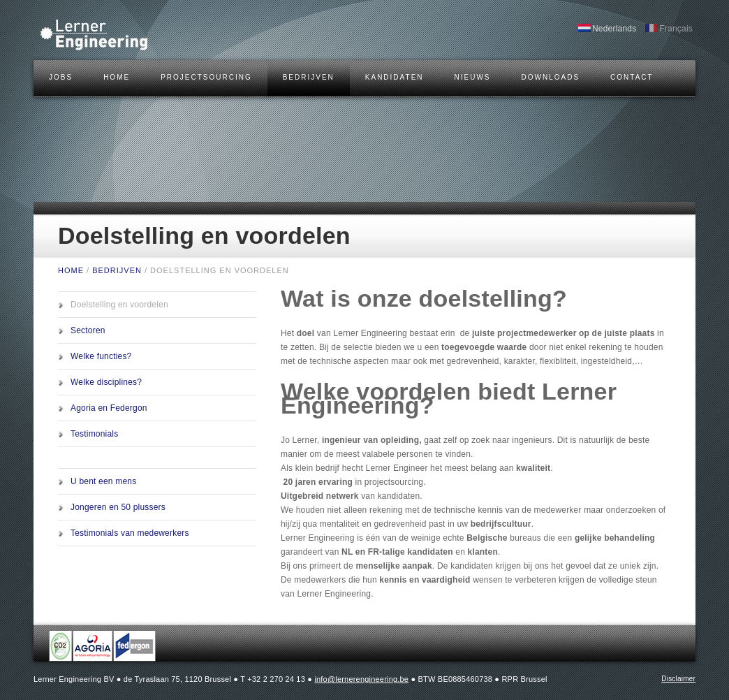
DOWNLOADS (551, 77)
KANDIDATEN (395, 77)
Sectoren (88, 330)
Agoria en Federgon (109, 408)
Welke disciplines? (106, 382)
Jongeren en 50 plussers (118, 507)
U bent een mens (103, 481)
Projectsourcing (206, 77)
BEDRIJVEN (309, 77)
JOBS (61, 77)
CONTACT (632, 77)
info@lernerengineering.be (361, 679)
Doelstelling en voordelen (119, 305)
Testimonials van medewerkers (130, 533)
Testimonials (94, 434)
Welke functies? (101, 356)
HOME (117, 77)
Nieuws (473, 77)
